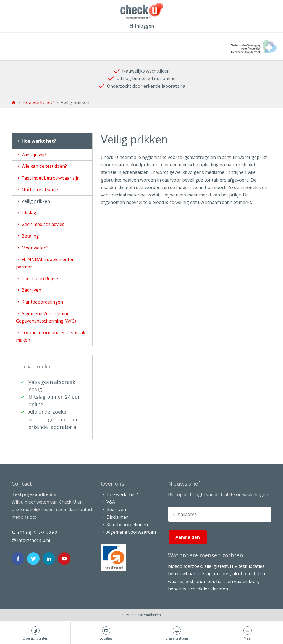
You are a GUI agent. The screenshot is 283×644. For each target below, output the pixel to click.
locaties (257, 566)
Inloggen (141, 26)
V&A (108, 502)
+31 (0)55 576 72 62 (34, 533)
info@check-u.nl (31, 540)
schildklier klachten (208, 589)
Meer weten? (32, 248)
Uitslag (26, 213)
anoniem (205, 581)
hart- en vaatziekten (237, 581)
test (189, 581)
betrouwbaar (182, 574)
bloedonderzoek (185, 566)
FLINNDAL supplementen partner (45, 263)
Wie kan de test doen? (41, 166)
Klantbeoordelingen (40, 302)
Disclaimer (114, 517)
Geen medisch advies (40, 224)
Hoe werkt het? (39, 102)
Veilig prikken (33, 201)
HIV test (238, 566)
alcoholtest (244, 574)
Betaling (27, 236)
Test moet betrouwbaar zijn (48, 178)
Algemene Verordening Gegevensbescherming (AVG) (46, 317)
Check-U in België (37, 278)
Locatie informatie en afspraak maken (51, 336)
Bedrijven (29, 290)
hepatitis (177, 589)
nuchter (222, 574)
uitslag (205, 574)
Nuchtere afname (37, 190)
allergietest (216, 566)
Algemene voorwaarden (128, 532)
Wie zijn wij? (31, 155)
